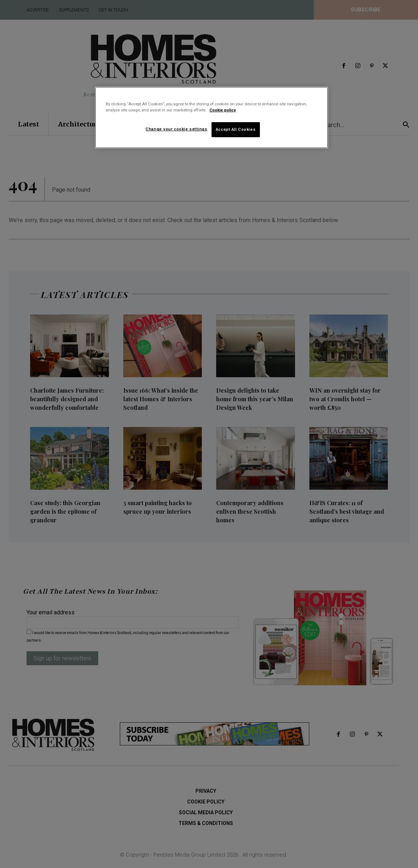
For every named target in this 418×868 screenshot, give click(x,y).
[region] (212, 118)
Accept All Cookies (236, 129)
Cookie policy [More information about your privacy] (223, 110)
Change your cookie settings (176, 129)
